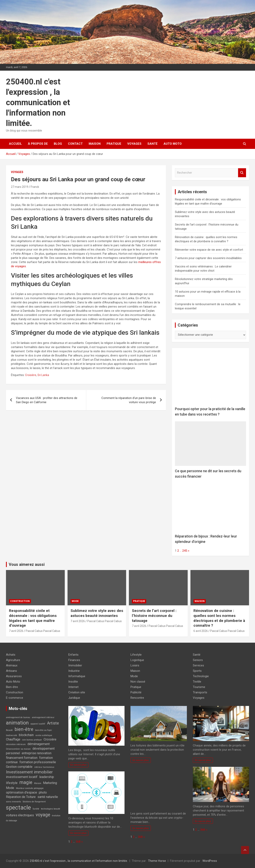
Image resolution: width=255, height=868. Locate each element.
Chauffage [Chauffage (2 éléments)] (13, 739)
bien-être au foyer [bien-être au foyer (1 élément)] (44, 730)
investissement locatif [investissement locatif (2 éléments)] (22, 777)
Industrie (74, 671)
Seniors (198, 660)
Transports (200, 692)
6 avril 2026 (201, 631)
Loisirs (135, 665)
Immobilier (75, 665)
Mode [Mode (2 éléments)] (10, 788)
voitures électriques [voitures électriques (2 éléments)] (20, 815)
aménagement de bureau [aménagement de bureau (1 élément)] (18, 717)
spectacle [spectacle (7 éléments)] (18, 808)
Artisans (11, 671)
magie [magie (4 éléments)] (26, 782)
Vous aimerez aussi (27, 564)
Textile (197, 682)
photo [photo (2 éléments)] (43, 792)
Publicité (136, 692)
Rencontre (137, 698)
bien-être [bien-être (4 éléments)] (24, 729)
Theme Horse (157, 861)
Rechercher (242, 173)
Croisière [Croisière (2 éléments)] (50, 739)
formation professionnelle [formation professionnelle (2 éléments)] (38, 762)
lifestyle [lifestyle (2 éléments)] (12, 783)
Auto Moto (173, 144)
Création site (77, 692)
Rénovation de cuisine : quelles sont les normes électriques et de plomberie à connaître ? (219, 618)
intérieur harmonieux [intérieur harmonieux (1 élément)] (44, 767)
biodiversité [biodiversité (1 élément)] (12, 735)
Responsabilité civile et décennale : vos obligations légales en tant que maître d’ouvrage (33, 618)
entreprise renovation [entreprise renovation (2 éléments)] (37, 753)
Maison (95, 144)
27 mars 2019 (20, 187)
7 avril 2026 (16, 631)
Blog (58, 144)
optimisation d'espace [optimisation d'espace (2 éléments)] (22, 792)
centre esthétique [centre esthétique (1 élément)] (44, 735)
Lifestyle (136, 655)
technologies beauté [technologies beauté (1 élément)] (51, 809)
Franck (35, 187)
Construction (20, 601)
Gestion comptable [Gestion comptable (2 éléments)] (19, 767)
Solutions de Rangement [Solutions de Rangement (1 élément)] (34, 802)
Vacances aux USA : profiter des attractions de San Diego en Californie (47, 400)
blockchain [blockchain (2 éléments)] (26, 735)
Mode (75, 601)
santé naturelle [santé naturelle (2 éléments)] (48, 797)
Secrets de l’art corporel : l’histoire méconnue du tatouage (154, 616)
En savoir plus (78, 765)
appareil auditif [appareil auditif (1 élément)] (38, 724)
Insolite (73, 682)
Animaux (12, 665)
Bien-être (12, 687)
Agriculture (13, 660)
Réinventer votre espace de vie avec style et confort (209, 250)
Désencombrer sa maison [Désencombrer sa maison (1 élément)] (18, 749)
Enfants (73, 655)
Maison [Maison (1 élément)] (38, 783)
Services (198, 665)
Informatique (77, 676)
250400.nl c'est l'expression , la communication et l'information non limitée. (38, 102)
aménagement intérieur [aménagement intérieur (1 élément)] (43, 717)
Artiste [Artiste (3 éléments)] (53, 723)
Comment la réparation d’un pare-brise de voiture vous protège (129, 400)
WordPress (210, 861)
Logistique (137, 660)
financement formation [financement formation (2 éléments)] (22, 758)
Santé (153, 144)
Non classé (138, 682)
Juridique (74, 698)
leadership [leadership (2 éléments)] (47, 777)
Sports (197, 671)
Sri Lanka (43, 375)
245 (185, 551)
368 (78, 842)
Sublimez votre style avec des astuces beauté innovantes (97, 613)
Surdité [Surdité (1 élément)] (36, 809)
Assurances (14, 676)
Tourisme (199, 687)
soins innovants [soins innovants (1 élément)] (13, 802)
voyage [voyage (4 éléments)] (43, 815)
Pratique (114, 144)
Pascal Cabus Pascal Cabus (43, 631)
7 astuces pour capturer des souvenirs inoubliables (208, 258)
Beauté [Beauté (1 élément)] (9, 730)
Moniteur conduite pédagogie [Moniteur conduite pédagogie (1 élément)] (30, 788)
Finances (74, 660)
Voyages (134, 144)
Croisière (31, 375)
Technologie (201, 676)
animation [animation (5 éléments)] (17, 723)
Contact (75, 144)
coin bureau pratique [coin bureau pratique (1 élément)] (32, 740)
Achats (11, 655)
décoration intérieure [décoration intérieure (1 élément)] (16, 744)
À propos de (38, 144)
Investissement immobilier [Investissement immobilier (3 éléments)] (29, 772)
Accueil (15, 144)
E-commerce (15, 698)
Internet (73, 687)
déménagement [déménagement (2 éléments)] (39, 744)
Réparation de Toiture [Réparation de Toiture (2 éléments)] (21, 797)
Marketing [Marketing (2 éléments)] (50, 783)
